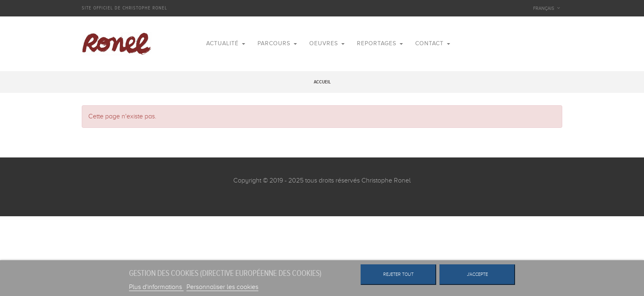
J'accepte (477, 274)
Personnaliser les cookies (222, 287)
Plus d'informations (156, 287)
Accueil (322, 82)
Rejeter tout (398, 274)
